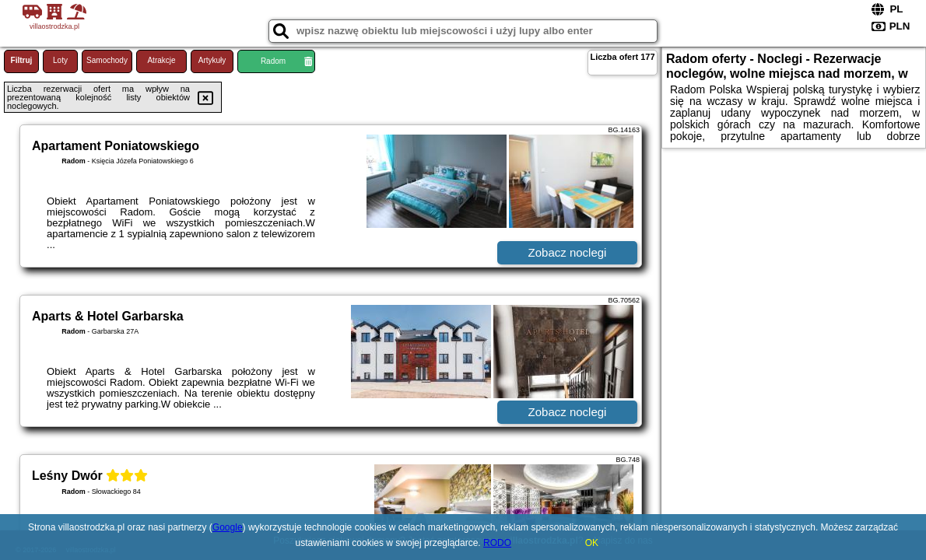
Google (228, 527)
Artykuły (212, 60)
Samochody (107, 60)
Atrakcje (161, 60)
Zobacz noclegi (568, 252)
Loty (60, 60)
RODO (497, 543)
